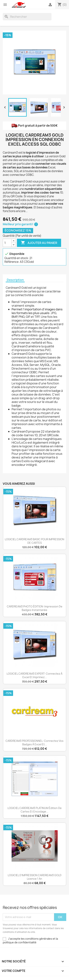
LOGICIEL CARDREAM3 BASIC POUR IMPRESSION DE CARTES (34, 541)
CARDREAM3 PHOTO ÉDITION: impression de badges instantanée (35, 608)
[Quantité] (7, 243)
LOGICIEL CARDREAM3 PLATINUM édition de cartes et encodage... (35, 810)
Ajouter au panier (39, 243)
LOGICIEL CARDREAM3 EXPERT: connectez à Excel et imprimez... (34, 675)
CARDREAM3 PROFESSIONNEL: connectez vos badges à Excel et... (34, 743)
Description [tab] (15, 280)
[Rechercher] (27, 17)
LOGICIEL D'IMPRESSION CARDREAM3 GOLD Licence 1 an (35, 877)
